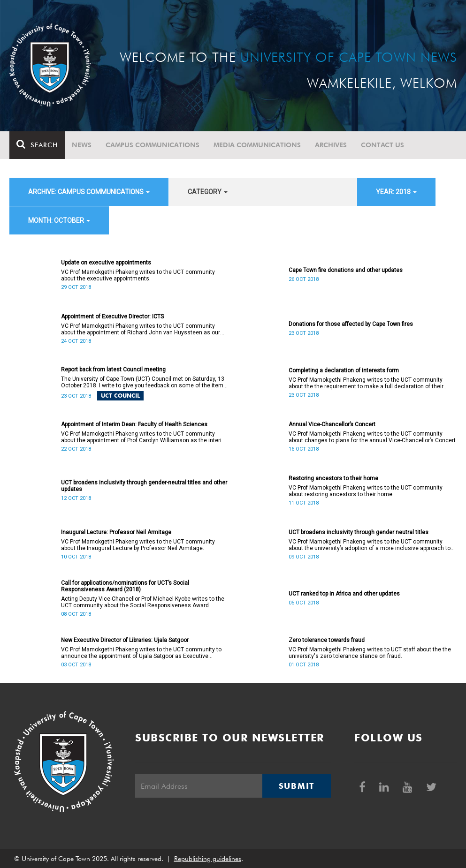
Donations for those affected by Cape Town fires (351, 324)
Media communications (257, 145)
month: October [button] (59, 220)
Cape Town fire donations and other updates (346, 270)
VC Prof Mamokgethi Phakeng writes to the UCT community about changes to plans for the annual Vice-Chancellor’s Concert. (373, 437)
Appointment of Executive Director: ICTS (112, 317)
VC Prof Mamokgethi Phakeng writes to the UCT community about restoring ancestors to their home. (366, 491)
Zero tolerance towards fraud (327, 640)
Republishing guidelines (208, 859)
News (82, 145)
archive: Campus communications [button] (89, 192)
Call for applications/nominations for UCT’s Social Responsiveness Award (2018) (125, 586)
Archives (331, 145)
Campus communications (153, 145)
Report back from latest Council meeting (113, 370)
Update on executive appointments (106, 263)
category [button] (208, 192)
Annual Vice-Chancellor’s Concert (332, 424)
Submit (297, 786)
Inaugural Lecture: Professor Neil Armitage (116, 532)
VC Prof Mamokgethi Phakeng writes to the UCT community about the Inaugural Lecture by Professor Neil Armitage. (138, 545)
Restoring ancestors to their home (333, 478)
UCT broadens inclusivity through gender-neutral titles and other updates (144, 486)
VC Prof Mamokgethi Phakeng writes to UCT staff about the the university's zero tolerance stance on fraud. (370, 653)
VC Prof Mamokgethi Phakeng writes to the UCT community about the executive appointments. (138, 275)
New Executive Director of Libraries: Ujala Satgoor (125, 640)
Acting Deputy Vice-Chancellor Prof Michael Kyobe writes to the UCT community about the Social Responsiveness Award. (143, 602)
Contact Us (382, 145)
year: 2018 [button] (396, 192)
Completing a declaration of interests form (344, 370)
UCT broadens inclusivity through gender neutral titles (359, 532)
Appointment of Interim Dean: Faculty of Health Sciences (134, 424)
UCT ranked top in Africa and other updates (344, 594)
